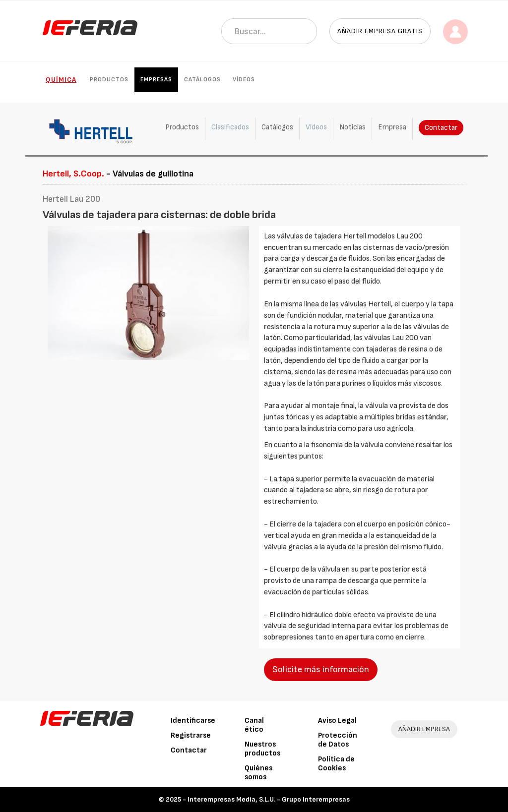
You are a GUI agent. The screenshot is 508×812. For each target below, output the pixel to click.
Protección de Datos (338, 740)
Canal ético (254, 725)
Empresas (156, 80)
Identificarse (193, 721)
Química (61, 80)
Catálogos (202, 80)
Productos (109, 80)
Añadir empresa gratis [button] (380, 31)
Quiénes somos (258, 773)
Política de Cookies (336, 764)
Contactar (441, 128)
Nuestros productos (262, 749)
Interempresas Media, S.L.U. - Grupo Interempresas (269, 799)
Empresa (392, 127)
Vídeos (244, 80)
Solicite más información (321, 669)
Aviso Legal (337, 721)
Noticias (352, 127)
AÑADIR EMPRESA (424, 729)
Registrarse (191, 735)
